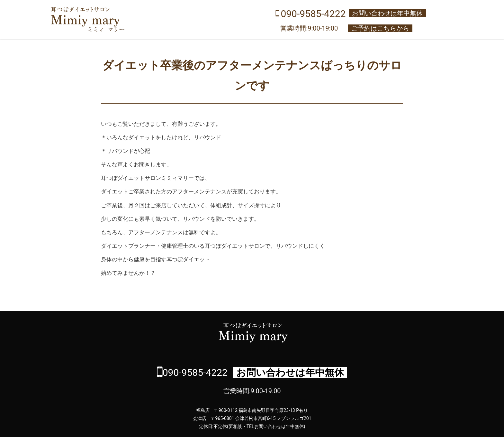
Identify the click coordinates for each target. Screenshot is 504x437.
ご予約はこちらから (380, 28)
